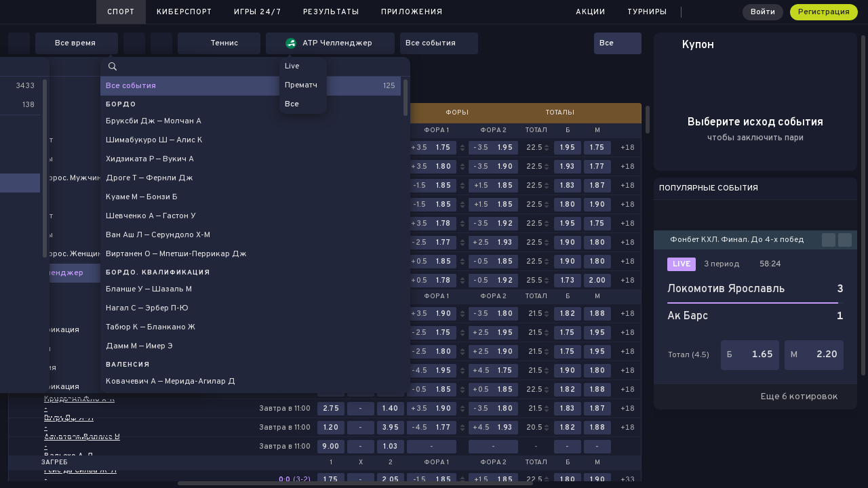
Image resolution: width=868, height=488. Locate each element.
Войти (763, 12)
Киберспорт (184, 12)
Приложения (412, 12)
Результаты (331, 12)
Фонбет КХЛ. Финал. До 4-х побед (737, 240)
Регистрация (824, 12)
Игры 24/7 (258, 12)
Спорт (121, 12)
